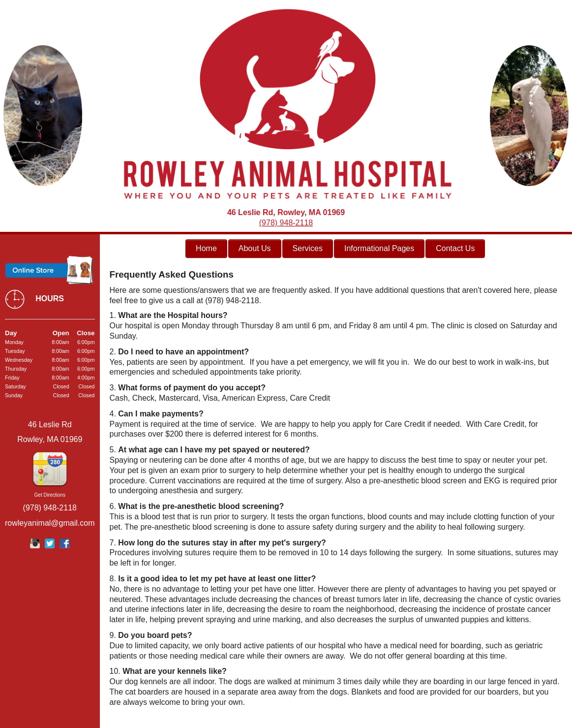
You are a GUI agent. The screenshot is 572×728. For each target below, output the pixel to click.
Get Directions (50, 495)
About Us (255, 248)
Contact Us (455, 248)
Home (206, 248)
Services (308, 248)
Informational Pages (379, 248)
